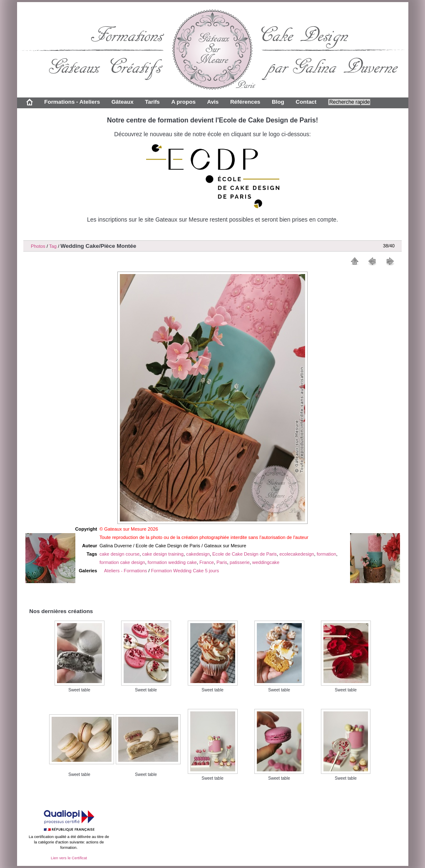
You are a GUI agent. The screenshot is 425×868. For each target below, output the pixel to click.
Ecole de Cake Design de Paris (245, 554)
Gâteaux (123, 102)
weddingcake (266, 562)
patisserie (240, 562)
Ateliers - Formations (126, 571)
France (207, 562)
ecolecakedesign (297, 554)
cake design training (163, 554)
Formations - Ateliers (72, 102)
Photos (38, 246)
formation (327, 554)
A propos (183, 102)
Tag (53, 246)
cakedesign (198, 554)
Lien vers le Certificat (69, 858)
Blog (278, 102)
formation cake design (122, 562)
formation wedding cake (172, 562)
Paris (222, 562)
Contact (306, 102)
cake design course (119, 554)
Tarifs (152, 102)
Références (245, 102)
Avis (213, 102)
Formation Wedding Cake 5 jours (185, 571)
